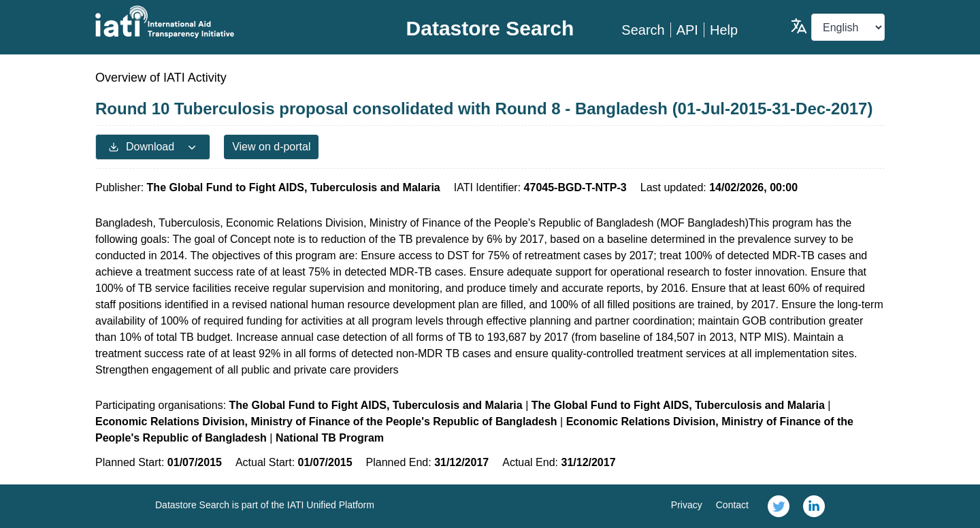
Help (724, 30)
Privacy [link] (687, 505)
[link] (779, 506)
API (687, 30)
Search (643, 30)
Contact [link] (732, 505)
